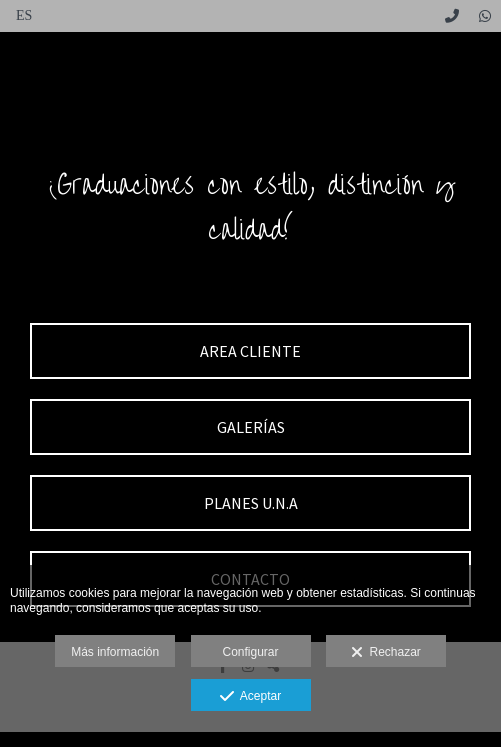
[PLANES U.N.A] (250, 503)
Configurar (250, 652)
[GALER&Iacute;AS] (250, 427)
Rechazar (386, 653)
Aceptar (250, 697)
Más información (115, 652)
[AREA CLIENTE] (250, 351)
